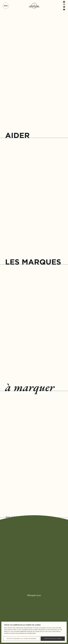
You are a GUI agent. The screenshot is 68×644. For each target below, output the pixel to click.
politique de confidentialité (27, 633)
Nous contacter (54, 532)
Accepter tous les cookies (53, 639)
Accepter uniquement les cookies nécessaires (22, 639)
